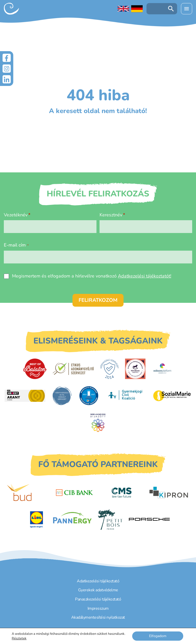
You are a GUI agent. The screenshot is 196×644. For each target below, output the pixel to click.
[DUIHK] (89, 396)
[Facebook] (7, 58)
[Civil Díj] (98, 423)
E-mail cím (16, 245)
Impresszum (98, 608)
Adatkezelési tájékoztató (98, 581)
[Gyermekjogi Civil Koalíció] (126, 396)
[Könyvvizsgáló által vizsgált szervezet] (62, 396)
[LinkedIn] (7, 79)
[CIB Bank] (75, 493)
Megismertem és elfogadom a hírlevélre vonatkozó (92, 276)
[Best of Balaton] (35, 369)
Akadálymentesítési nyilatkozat (98, 617)
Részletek (19, 638)
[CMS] (121, 493)
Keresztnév (111, 215)
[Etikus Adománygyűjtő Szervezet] (73, 369)
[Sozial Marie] (172, 396)
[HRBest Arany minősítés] (25, 396)
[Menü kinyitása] (187, 9)
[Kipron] (169, 493)
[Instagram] (7, 69)
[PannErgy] (72, 519)
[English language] (123, 9)
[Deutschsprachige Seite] (137, 9)
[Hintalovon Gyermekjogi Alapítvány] (135, 369)
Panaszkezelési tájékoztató (98, 599)
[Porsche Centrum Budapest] (149, 519)
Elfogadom (158, 636)
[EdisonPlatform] (162, 369)
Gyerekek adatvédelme (98, 590)
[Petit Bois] (110, 519)
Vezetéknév (16, 215)
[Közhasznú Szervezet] (109, 369)
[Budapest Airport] (27, 493)
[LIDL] (36, 519)
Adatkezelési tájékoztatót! (145, 276)
